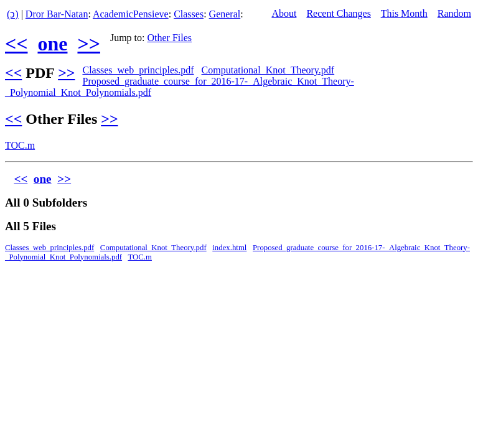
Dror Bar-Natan (57, 14)
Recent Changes (339, 13)
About (284, 13)
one (52, 44)
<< (16, 44)
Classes (189, 14)
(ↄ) (13, 14)
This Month (404, 13)
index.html (229, 248)
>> (88, 44)
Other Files (170, 38)
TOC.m (20, 145)
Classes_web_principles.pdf (138, 70)
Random (454, 13)
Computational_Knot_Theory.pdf (268, 70)
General (225, 14)
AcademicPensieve (131, 14)
